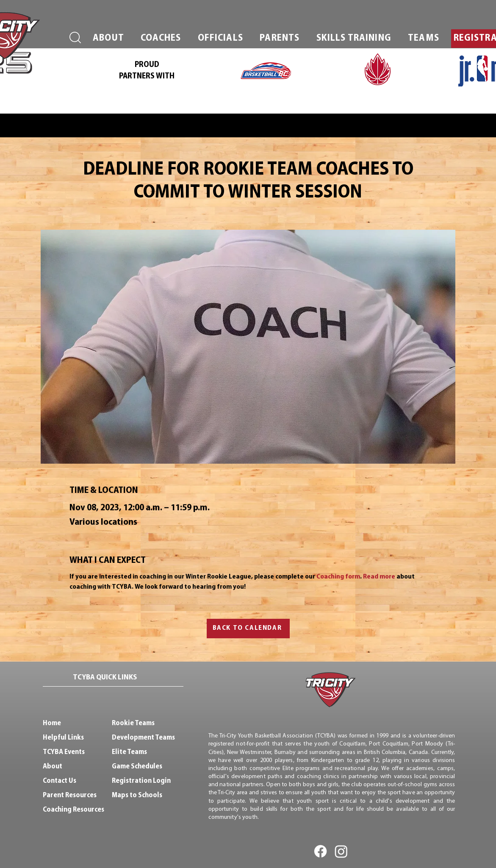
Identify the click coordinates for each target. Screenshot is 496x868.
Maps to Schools (137, 795)
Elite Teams (129, 752)
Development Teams (143, 738)
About (53, 766)
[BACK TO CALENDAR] (248, 629)
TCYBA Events (64, 752)
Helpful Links (63, 738)
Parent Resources (70, 795)
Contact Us (60, 781)
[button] (109, 39)
